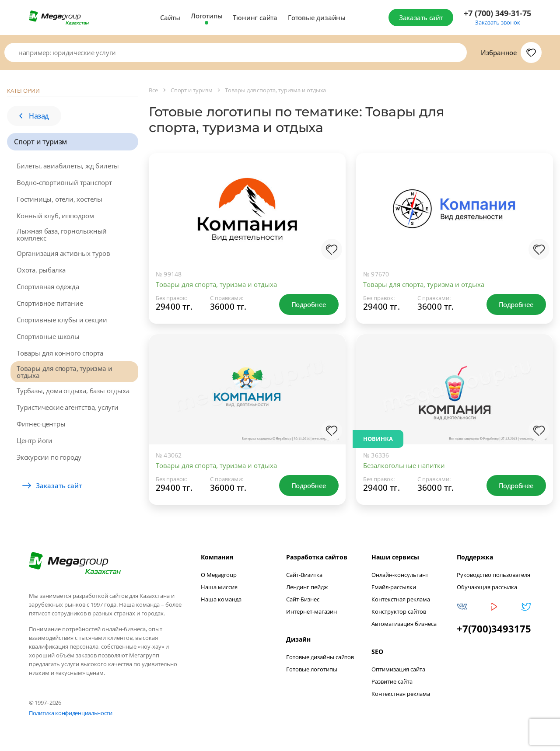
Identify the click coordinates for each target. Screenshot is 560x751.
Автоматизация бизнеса (404, 626)
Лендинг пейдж (307, 589)
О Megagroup (219, 577)
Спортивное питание (50, 303)
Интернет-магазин (311, 614)
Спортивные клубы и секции (62, 320)
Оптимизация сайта (398, 671)
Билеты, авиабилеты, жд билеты (68, 166)
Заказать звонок (498, 23)
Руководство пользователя (493, 577)
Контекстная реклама (401, 601)
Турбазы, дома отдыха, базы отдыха (73, 391)
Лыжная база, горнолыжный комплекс (62, 234)
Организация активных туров (63, 253)
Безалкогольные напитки (404, 465)
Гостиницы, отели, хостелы (59, 199)
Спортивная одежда (48, 286)
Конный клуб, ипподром (55, 216)
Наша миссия (219, 589)
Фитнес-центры (41, 424)
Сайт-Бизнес (303, 601)
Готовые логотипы (312, 671)
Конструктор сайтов (399, 614)
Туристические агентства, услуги (68, 407)
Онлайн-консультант (400, 577)
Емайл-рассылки (394, 589)
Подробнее (309, 304)
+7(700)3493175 (494, 631)
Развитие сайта (392, 684)
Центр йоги (35, 440)
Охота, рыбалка (41, 270)
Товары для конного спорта (60, 353)
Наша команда (221, 601)
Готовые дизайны (317, 17)
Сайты (170, 17)
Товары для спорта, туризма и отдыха (64, 372)
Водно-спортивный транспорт (64, 182)
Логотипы (206, 16)
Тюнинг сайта (255, 17)
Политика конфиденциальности (71, 715)
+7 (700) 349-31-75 (497, 13)
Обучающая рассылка (487, 589)
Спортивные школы (48, 336)
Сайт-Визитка (304, 577)
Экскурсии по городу (49, 457)
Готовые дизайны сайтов (320, 659)
